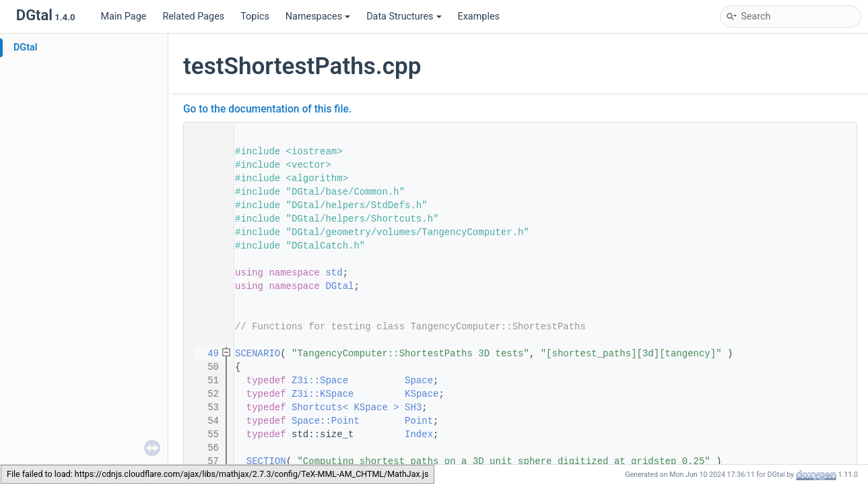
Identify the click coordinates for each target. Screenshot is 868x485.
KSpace (422, 394)
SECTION (266, 461)
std (334, 273)
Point (419, 421)
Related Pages (193, 17)
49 (205, 354)
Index (419, 434)
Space (419, 381)
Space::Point (326, 421)
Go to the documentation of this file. (267, 109)
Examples (479, 17)
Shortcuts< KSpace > (345, 408)
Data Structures (404, 17)
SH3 (413, 408)
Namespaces (318, 17)
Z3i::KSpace (323, 394)
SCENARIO (258, 354)
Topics (255, 17)
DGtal (26, 47)
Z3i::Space (320, 381)
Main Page (123, 17)
